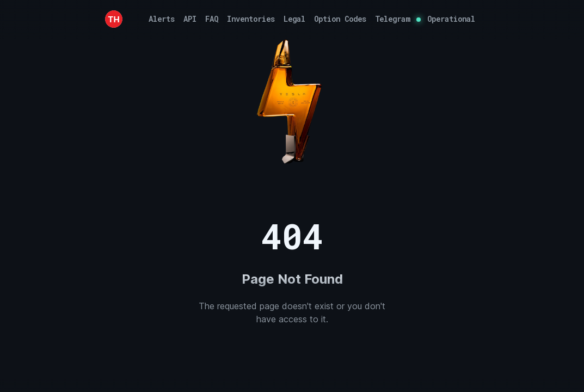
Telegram (392, 19)
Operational (451, 19)
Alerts (162, 19)
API (190, 19)
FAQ (212, 19)
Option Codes (340, 19)
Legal (294, 19)
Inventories (251, 19)
